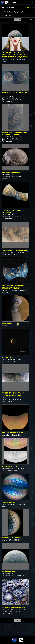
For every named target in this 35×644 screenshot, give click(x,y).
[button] (19, 12)
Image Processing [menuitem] (8, 7)
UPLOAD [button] (30, 7)
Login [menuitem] (31, 2)
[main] (17, 322)
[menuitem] (13, 2)
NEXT (30, 19)
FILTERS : (5, 16)
